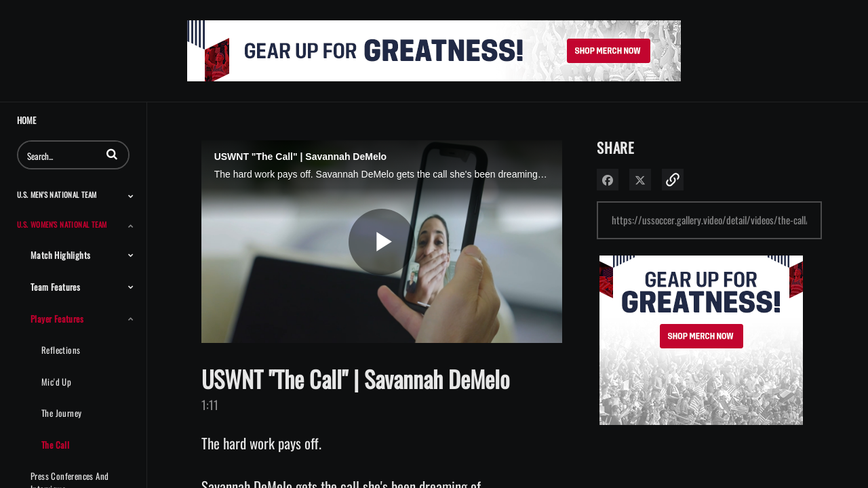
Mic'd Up (56, 382)
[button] (112, 154)
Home (26, 120)
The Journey (61, 413)
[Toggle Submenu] (131, 196)
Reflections (61, 350)
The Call (55, 445)
